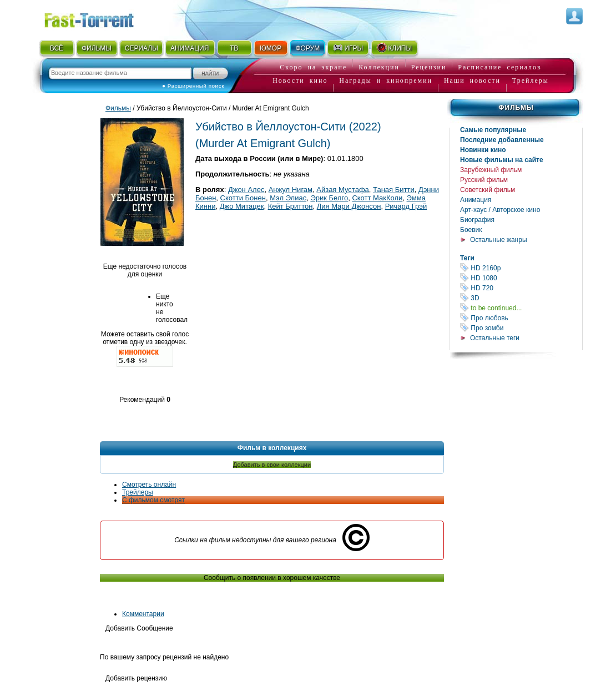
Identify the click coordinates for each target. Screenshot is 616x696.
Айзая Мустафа (343, 190)
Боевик (471, 230)
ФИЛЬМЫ (97, 48)
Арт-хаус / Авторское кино (500, 210)
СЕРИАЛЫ (142, 48)
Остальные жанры (499, 240)
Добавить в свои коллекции (272, 465)
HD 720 (521, 288)
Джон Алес (246, 190)
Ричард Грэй (406, 206)
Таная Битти (394, 190)
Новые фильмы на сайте (502, 160)
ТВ (234, 48)
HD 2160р (521, 268)
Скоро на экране (313, 67)
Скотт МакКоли (377, 198)
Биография (477, 220)
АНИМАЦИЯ (190, 48)
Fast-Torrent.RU (100, 18)
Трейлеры (531, 80)
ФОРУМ (307, 48)
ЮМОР (271, 48)
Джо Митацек (242, 206)
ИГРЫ (348, 48)
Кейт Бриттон (291, 206)
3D (521, 298)
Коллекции (379, 67)
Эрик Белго (329, 198)
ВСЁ (57, 48)
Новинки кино (483, 150)
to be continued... (521, 308)
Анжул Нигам (291, 190)
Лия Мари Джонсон (349, 206)
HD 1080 (521, 278)
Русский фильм (484, 180)
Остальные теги (495, 338)
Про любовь (521, 318)
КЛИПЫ (394, 48)
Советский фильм (488, 190)
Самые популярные (493, 130)
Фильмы (516, 108)
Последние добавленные (502, 140)
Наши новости (472, 80)
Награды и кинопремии (386, 80)
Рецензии (429, 67)
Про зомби (521, 328)
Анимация (476, 200)
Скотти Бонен (243, 198)
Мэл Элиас (288, 198)
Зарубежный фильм (491, 170)
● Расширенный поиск (193, 86)
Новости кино (300, 80)
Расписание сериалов (499, 67)
